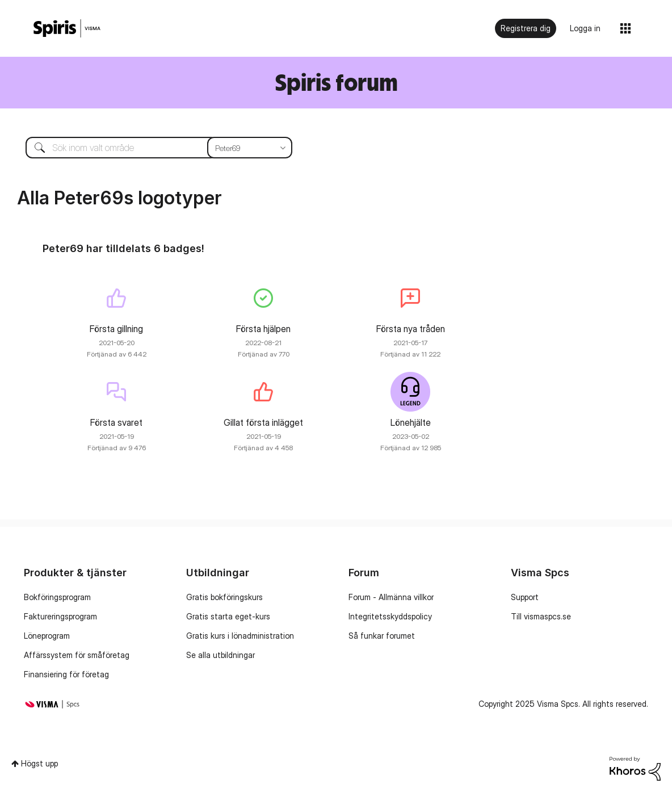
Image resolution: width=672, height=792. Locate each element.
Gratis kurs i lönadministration (240, 636)
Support (525, 597)
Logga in (585, 28)
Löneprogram (47, 636)
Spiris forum (336, 82)
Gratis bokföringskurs (224, 597)
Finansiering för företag (66, 674)
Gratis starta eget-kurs (228, 616)
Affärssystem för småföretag (77, 655)
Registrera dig (526, 28)
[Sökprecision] (250, 148)
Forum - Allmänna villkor (391, 597)
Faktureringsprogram (60, 616)
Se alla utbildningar (220, 655)
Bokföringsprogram (57, 597)
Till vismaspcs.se (541, 616)
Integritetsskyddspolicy (390, 616)
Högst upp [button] (39, 763)
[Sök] (150, 148)
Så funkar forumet (382, 636)
